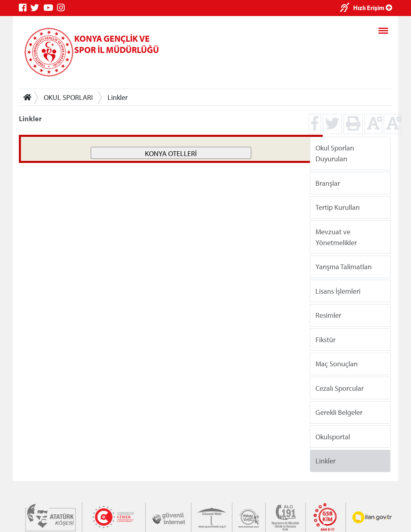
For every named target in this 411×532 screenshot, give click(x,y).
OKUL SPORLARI (68, 97)
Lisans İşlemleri (338, 291)
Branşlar (328, 183)
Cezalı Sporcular (340, 388)
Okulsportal (333, 436)
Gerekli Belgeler (339, 412)
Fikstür (326, 339)
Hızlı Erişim (373, 8)
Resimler (328, 315)
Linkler (118, 97)
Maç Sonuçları (337, 364)
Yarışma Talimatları (344, 267)
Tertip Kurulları (338, 207)
